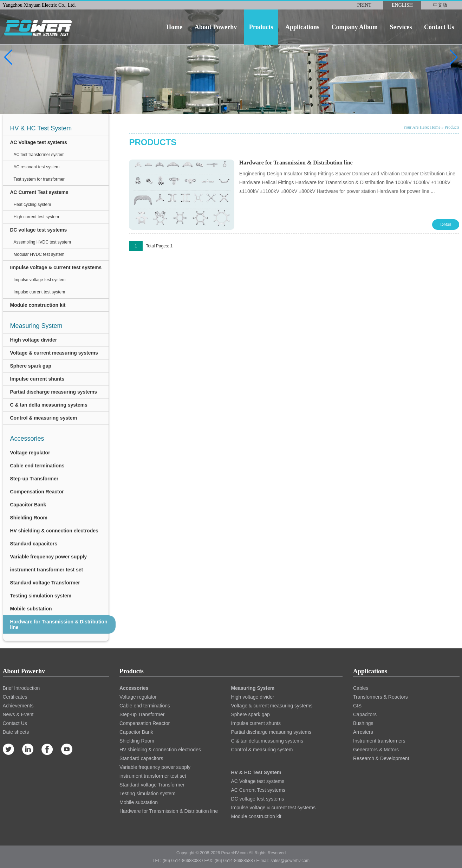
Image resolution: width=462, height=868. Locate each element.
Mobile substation (31, 609)
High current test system (36, 217)
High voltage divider (34, 340)
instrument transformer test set (47, 570)
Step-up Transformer (34, 479)
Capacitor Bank (28, 505)
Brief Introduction (21, 688)
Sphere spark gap (31, 366)
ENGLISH (402, 5)
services (401, 27)
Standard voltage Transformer (45, 583)
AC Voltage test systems (39, 142)
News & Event (18, 714)
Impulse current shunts (37, 379)
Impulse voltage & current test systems (56, 267)
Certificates (15, 697)
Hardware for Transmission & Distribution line (59, 624)
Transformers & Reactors (380, 697)
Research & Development (381, 758)
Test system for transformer (39, 179)
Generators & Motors (376, 750)
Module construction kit (38, 305)
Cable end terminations (37, 466)
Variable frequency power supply (49, 557)
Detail (446, 225)
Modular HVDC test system (39, 254)
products (261, 27)
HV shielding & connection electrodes (54, 531)
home (174, 27)
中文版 (440, 5)
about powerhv (216, 27)
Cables (361, 688)
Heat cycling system (32, 205)
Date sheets (16, 732)
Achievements (18, 706)
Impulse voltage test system (40, 280)
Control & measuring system (44, 418)
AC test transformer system (39, 155)
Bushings (363, 723)
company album (354, 27)
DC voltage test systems (39, 230)
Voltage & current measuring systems (54, 353)
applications (302, 27)
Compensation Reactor (37, 492)
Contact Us (15, 723)
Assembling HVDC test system (42, 242)
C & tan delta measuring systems (49, 405)
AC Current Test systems (39, 192)
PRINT (364, 5)
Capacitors (365, 714)
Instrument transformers (379, 741)
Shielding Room (29, 518)
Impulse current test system (40, 292)
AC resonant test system (37, 167)
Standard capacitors (34, 544)
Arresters (363, 732)
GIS (357, 706)
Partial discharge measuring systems (54, 392)
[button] (8, 57)
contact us (439, 27)
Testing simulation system (41, 596)
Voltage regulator (30, 453)
